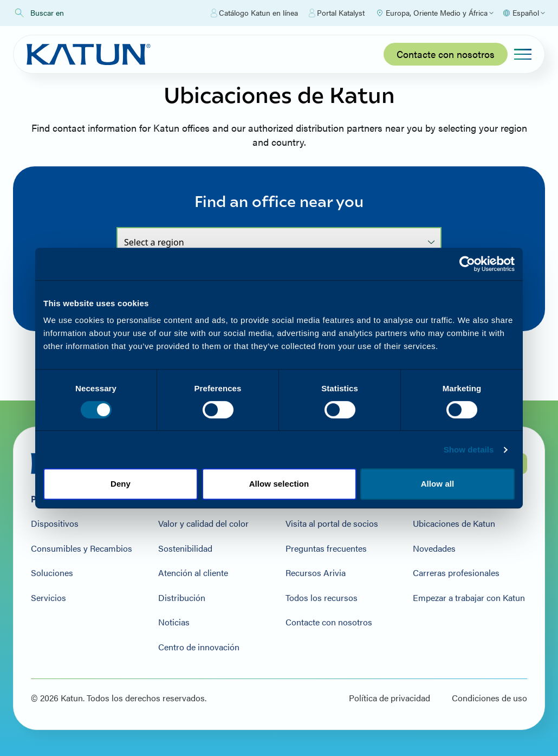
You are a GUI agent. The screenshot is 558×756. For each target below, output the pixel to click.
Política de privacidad (390, 698)
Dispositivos (55, 524)
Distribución (182, 598)
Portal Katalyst (337, 13)
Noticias (174, 622)
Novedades (434, 548)
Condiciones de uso (489, 698)
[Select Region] (434, 13)
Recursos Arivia (316, 573)
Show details (469, 450)
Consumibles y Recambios (82, 548)
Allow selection (279, 484)
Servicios (48, 598)
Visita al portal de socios (332, 524)
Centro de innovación (199, 647)
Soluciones (52, 573)
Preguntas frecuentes (326, 548)
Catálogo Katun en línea (254, 13)
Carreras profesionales (456, 573)
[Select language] (524, 13)
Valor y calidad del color (203, 524)
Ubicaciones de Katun (454, 524)
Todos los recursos (322, 598)
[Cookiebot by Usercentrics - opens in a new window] (467, 264)
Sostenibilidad (185, 548)
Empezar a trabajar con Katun (469, 598)
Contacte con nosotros (446, 54)
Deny (121, 484)
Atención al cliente (193, 573)
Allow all (438, 484)
